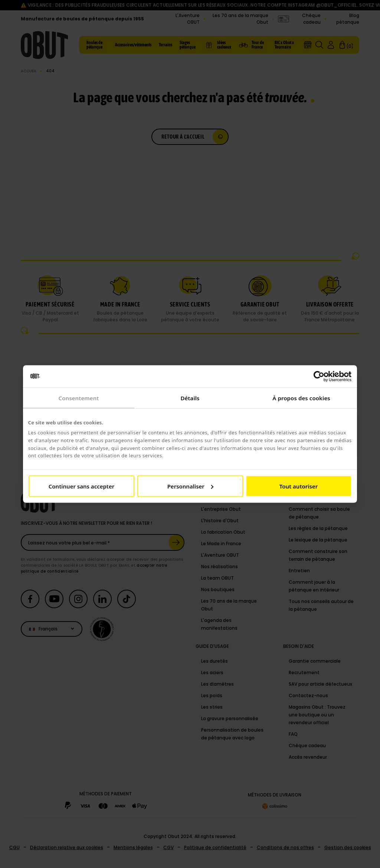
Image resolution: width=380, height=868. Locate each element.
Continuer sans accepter (81, 486)
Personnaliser (190, 486)
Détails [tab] (190, 398)
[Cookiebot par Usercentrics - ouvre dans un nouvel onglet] (319, 377)
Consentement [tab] (78, 398)
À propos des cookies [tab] (301, 398)
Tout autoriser (299, 486)
